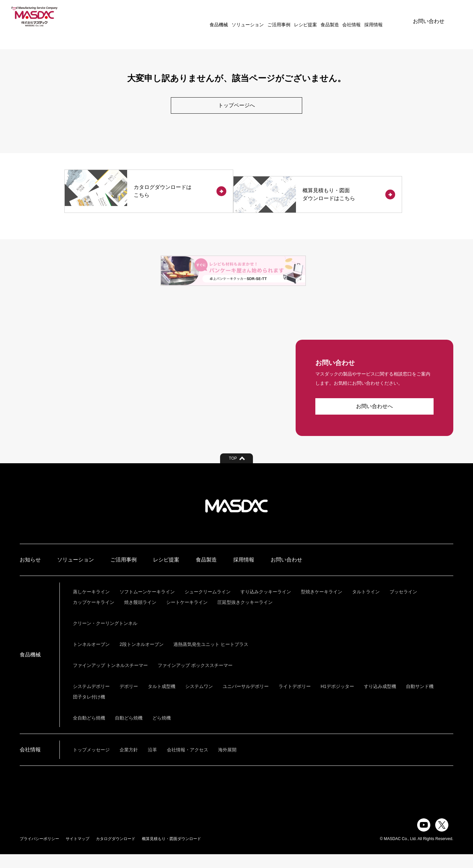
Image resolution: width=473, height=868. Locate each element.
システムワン (199, 700)
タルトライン (366, 605)
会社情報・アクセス (188, 764)
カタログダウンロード (116, 853)
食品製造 (311, 16)
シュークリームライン (208, 605)
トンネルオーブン (91, 658)
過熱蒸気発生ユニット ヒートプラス (211, 658)
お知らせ (30, 573)
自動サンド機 (420, 700)
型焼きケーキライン (322, 605)
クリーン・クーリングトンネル (105, 637)
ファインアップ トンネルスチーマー (110, 679)
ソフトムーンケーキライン (147, 605)
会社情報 (333, 16)
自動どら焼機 (129, 732)
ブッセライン (403, 605)
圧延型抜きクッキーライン (245, 616)
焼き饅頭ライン (140, 616)
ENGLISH (382, 16)
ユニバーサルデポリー (246, 700)
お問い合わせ (429, 16)
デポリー (129, 700)
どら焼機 (162, 732)
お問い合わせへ (374, 420)
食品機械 (200, 16)
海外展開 (227, 764)
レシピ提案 (286, 16)
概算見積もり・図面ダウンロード (171, 853)
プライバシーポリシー (39, 853)
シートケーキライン (187, 616)
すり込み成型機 (380, 700)
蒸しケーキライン (91, 605)
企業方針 (129, 764)
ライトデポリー (295, 700)
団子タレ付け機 (89, 711)
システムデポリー (91, 700)
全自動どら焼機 (89, 732)
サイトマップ (78, 853)
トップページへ (236, 106)
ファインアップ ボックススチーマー (195, 679)
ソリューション (229, 16)
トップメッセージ (91, 764)
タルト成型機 (162, 700)
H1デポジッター (337, 700)
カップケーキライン (94, 616)
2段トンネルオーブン (142, 658)
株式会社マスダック (236, 520)
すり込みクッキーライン (266, 605)
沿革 (152, 764)
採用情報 (355, 16)
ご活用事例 (260, 16)
